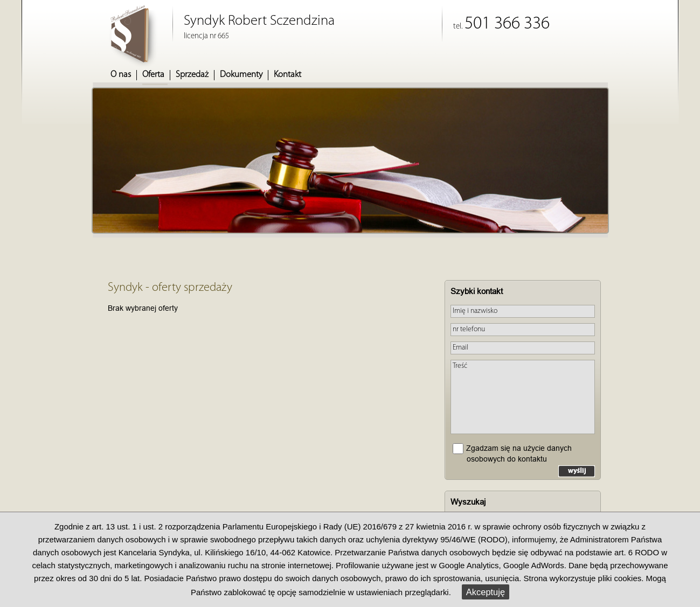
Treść (523, 397)
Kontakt (287, 75)
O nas (121, 75)
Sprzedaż (192, 75)
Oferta (153, 75)
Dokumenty (241, 75)
